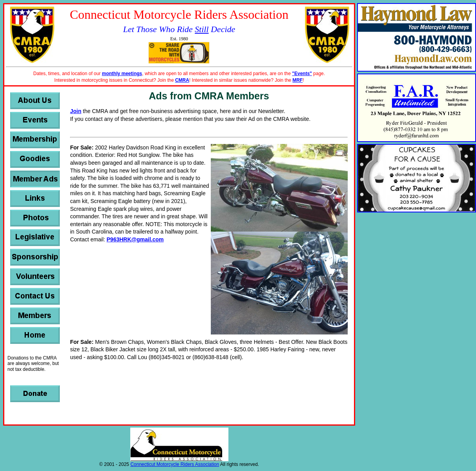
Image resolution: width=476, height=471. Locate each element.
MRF (298, 80)
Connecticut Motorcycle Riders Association (175, 464)
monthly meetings (122, 74)
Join (76, 111)
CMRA (182, 80)
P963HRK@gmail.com (135, 239)
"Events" (302, 74)
